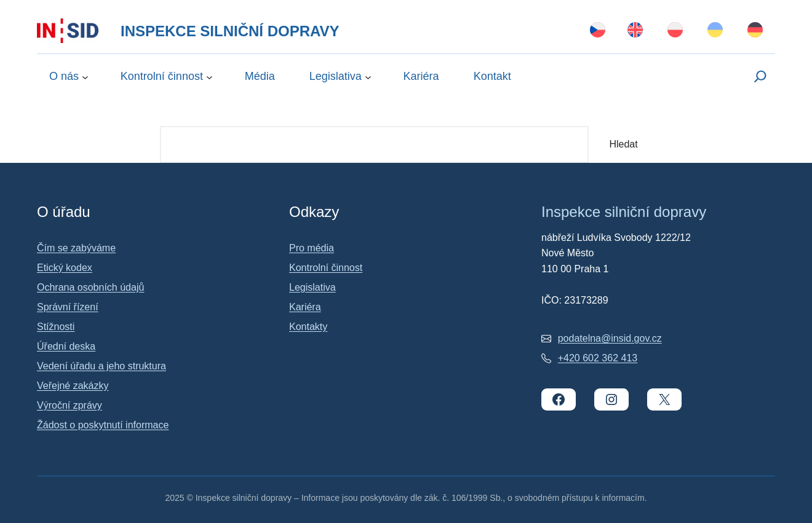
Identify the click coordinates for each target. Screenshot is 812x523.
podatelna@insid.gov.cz (610, 338)
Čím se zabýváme (76, 248)
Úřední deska (66, 346)
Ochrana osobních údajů (90, 287)
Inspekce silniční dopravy (230, 31)
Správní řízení (68, 307)
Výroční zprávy (70, 405)
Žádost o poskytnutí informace (103, 425)
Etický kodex (65, 268)
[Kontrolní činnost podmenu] (209, 77)
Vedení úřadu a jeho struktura (101, 366)
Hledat (623, 144)
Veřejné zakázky (73, 386)
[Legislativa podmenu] (368, 77)
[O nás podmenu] (85, 77)
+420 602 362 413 (598, 358)
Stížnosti (56, 327)
